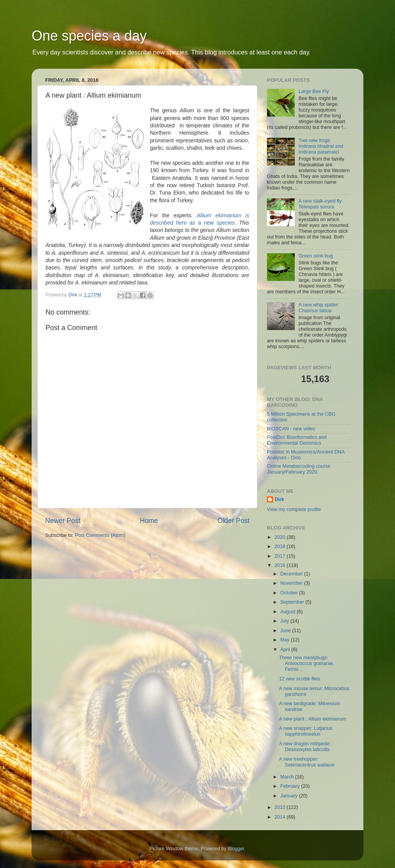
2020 (280, 537)
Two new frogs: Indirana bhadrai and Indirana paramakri (321, 146)
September (293, 602)
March (288, 777)
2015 (280, 807)
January (290, 796)
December (292, 574)
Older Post (234, 521)
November (292, 583)
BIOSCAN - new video (291, 429)
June (286, 631)
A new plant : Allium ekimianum (312, 719)
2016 (280, 565)
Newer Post (63, 521)
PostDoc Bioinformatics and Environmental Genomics (297, 440)
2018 (280, 547)
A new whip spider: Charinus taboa (319, 308)
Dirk (279, 499)
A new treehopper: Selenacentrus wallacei (307, 762)
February (291, 786)
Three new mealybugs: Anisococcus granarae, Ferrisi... (306, 663)
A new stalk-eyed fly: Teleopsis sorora (321, 204)
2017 (280, 556)
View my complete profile (294, 509)
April (286, 650)
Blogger (236, 849)
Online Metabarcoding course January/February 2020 (299, 469)
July (285, 621)
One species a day (89, 36)
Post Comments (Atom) (100, 535)
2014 (280, 817)
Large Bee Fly (314, 91)
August (289, 612)
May (286, 640)
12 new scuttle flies (299, 679)
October (290, 593)
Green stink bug (316, 256)
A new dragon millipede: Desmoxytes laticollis (305, 747)
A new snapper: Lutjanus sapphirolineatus (306, 731)
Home (149, 521)
